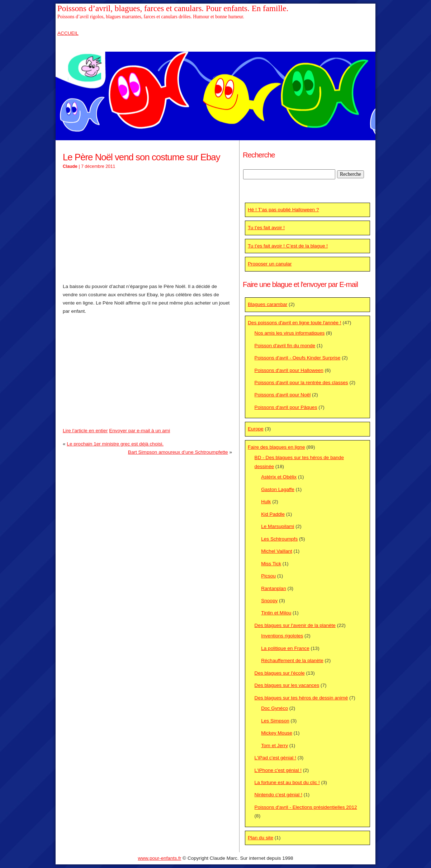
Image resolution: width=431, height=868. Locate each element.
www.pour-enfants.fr (159, 858)
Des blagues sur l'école (280, 673)
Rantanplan (274, 588)
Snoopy (269, 601)
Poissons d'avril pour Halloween (289, 370)
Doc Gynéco (274, 708)
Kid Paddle (273, 514)
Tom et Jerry (274, 746)
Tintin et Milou (276, 613)
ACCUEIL (68, 33)
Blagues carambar (267, 304)
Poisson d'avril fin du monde (285, 346)
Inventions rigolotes (282, 636)
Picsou (268, 576)
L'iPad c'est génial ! (275, 758)
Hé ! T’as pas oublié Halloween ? (283, 210)
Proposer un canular (270, 264)
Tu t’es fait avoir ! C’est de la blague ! (288, 246)
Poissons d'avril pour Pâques (286, 407)
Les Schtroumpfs (279, 539)
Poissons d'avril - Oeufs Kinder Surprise (298, 358)
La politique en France (285, 648)
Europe (256, 429)
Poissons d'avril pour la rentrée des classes (301, 383)
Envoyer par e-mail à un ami (139, 431)
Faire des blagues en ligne (276, 447)
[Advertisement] (147, 227)
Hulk (266, 502)
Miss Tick (271, 564)
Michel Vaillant (277, 551)
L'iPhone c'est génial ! (278, 770)
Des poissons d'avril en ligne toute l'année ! (295, 323)
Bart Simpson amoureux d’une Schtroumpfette (178, 452)
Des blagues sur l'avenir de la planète (295, 625)
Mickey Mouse (277, 733)
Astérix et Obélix (279, 477)
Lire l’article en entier (85, 431)
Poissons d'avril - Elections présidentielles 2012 (306, 807)
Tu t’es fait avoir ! (266, 228)
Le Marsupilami (278, 526)
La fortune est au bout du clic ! (287, 782)
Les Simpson (275, 721)
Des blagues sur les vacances (287, 685)
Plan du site (261, 838)
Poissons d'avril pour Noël (283, 395)
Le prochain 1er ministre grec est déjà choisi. (115, 444)
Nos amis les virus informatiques (290, 333)
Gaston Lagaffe (278, 489)
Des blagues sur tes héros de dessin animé (301, 698)
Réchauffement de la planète (292, 661)
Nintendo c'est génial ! (278, 795)
